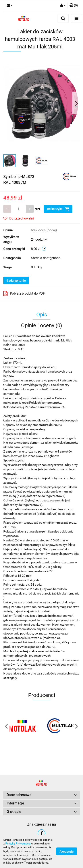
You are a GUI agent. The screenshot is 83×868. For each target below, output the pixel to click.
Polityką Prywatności (18, 844)
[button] (74, 6)
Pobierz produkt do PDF (24, 293)
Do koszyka (58, 209)
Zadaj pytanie (16, 281)
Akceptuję (67, 852)
